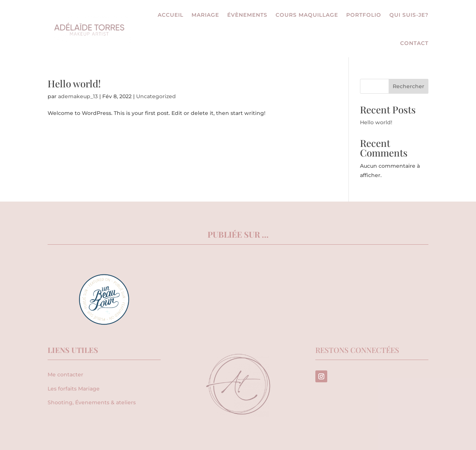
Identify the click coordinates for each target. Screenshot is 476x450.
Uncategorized (156, 96)
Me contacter (65, 375)
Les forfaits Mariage (74, 389)
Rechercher (409, 86)
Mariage (205, 15)
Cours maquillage (307, 15)
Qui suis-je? (409, 15)
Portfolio (364, 15)
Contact (414, 43)
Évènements (247, 15)
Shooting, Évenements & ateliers (92, 402)
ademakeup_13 (78, 96)
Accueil (171, 15)
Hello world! (74, 83)
